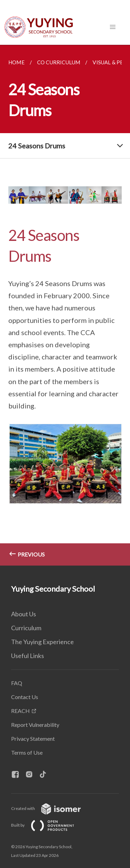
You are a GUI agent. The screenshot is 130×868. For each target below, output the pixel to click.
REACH (20, 711)
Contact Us (25, 697)
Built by (48, 825)
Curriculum (26, 628)
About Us (24, 614)
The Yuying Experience (42, 642)
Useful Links (28, 656)
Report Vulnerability (35, 725)
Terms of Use (27, 752)
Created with (51, 808)
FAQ (17, 683)
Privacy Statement (33, 739)
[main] (65, 305)
